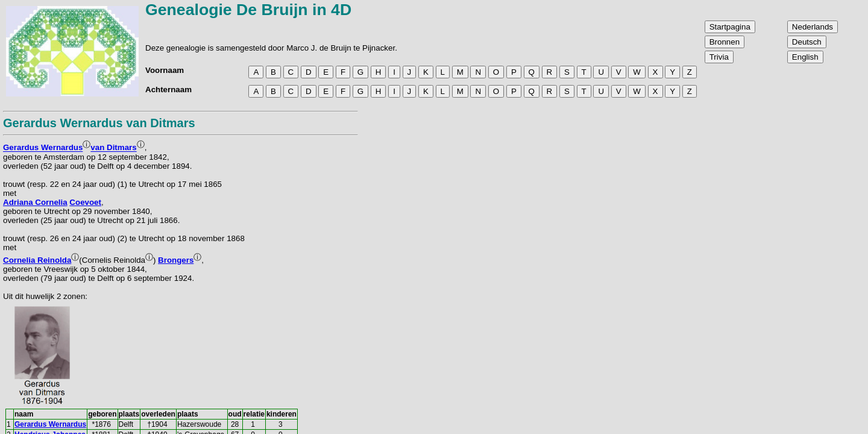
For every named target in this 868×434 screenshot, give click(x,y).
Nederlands (813, 27)
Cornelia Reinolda (37, 260)
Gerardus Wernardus (43, 148)
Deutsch (807, 42)
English (805, 57)
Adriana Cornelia (35, 202)
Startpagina (730, 27)
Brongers (176, 260)
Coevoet (85, 202)
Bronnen (725, 42)
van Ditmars (113, 148)
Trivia (719, 57)
